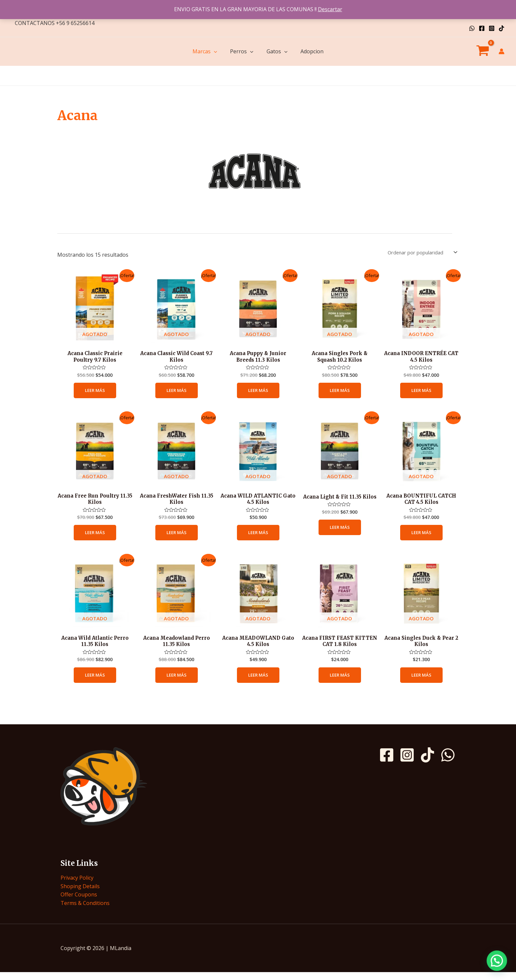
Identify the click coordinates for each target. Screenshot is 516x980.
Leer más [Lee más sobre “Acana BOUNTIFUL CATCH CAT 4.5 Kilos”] (421, 538)
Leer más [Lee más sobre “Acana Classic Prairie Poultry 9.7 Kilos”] (95, 393)
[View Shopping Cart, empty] (483, 52)
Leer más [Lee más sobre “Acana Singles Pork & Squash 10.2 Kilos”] (340, 393)
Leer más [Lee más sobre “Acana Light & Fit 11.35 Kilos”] (340, 538)
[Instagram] (492, 28)
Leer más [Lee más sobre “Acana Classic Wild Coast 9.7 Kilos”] (176, 393)
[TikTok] (502, 28)
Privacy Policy (77, 885)
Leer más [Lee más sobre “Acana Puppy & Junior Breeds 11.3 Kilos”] (258, 393)
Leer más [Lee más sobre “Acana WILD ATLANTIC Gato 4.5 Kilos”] (258, 538)
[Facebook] (482, 28)
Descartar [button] (330, 9)
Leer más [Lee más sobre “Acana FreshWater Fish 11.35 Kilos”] (176, 538)
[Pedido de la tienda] (418, 253)
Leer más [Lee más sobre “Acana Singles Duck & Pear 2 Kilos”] (421, 682)
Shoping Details (80, 894)
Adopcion (312, 51)
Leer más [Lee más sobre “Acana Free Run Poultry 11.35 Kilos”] (95, 538)
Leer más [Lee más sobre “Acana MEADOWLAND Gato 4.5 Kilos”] (258, 682)
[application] (214, 51)
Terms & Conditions (85, 911)
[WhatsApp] (472, 28)
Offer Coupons (79, 902)
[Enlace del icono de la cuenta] (502, 51)
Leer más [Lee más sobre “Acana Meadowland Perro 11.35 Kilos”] (176, 682)
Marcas (205, 51)
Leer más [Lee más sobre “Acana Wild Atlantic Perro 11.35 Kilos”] (95, 682)
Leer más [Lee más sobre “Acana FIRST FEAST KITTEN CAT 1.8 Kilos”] (340, 682)
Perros (242, 51)
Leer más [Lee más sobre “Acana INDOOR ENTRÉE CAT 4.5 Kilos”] (421, 393)
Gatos (277, 51)
